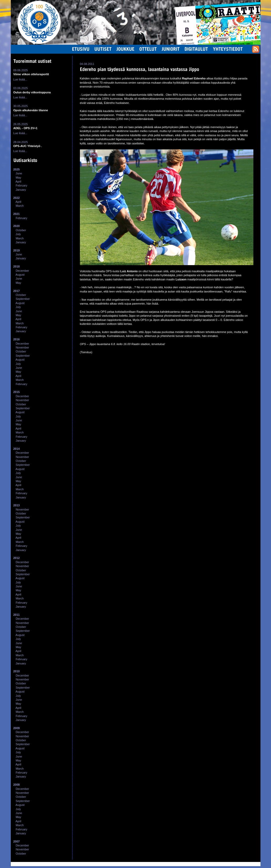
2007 (17, 841)
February (22, 185)
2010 (17, 671)
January (21, 190)
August (20, 275)
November (22, 347)
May (19, 178)
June (19, 173)
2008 (17, 785)
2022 (17, 198)
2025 (17, 169)
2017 (17, 291)
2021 (17, 214)
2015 (17, 392)
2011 (17, 615)
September (23, 299)
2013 (17, 505)
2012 (17, 558)
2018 (17, 266)
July (18, 234)
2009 (17, 728)
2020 (17, 226)
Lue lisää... (20, 79)
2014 (17, 449)
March (20, 206)
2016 (17, 339)
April (18, 181)
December (22, 271)
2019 (17, 250)
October (21, 230)
